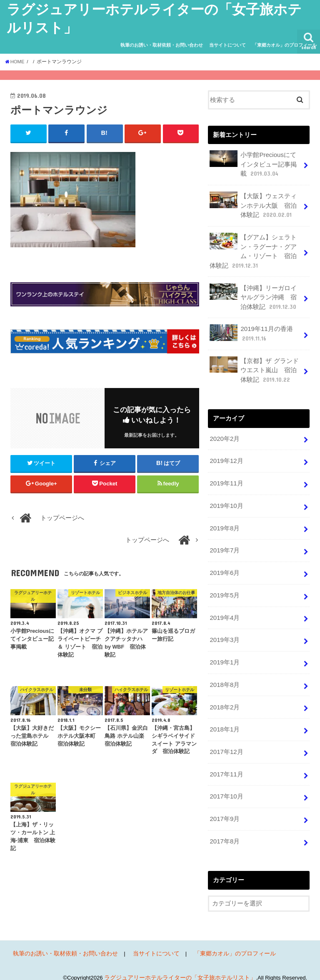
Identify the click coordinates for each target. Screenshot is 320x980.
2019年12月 (226, 457)
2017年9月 (224, 809)
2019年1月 (224, 655)
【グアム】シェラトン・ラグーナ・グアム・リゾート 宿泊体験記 (253, 250)
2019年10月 (226, 501)
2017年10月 (226, 787)
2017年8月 (224, 831)
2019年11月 (226, 479)
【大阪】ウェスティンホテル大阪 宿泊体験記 (253, 204)
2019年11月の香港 (251, 331)
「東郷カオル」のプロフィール (285, 45)
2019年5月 (224, 589)
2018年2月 (224, 699)
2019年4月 (224, 611)
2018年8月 (224, 677)
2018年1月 (224, 721)
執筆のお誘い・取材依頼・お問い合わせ (162, 45)
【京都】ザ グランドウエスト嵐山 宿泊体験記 (254, 367)
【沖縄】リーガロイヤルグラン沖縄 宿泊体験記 (253, 295)
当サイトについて (227, 45)
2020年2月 (224, 435)
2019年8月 (224, 522)
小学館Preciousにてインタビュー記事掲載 (256, 164)
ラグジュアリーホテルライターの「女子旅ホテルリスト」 (185, 967)
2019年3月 (224, 633)
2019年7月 (224, 545)
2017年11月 (226, 765)
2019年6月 (224, 567)
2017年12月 (226, 743)
